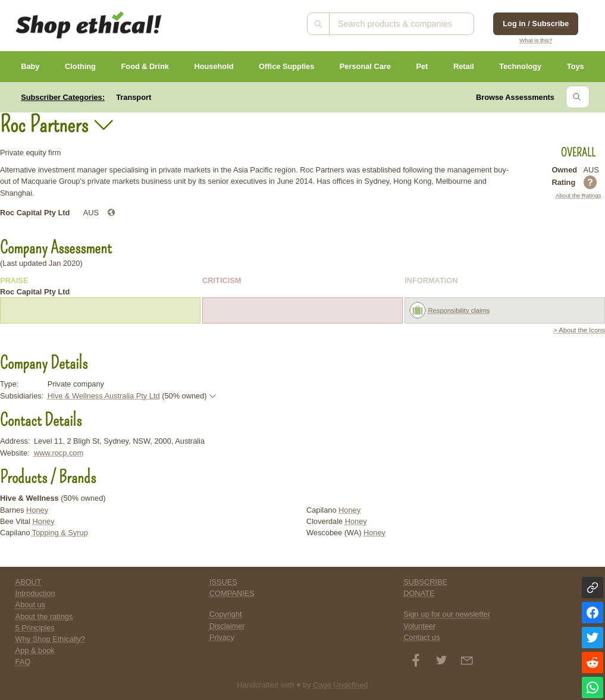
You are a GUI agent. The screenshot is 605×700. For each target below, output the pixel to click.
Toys (576, 66)
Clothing (80, 66)
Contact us (421, 637)
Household (214, 66)
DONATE (419, 593)
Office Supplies (286, 66)
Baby (30, 66)
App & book (35, 650)
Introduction (35, 593)
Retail (464, 66)
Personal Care (365, 66)
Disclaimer (227, 626)
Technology (520, 66)
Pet (422, 66)
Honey (37, 510)
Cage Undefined (341, 685)
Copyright (226, 614)
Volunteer (419, 626)
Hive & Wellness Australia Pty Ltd (104, 396)
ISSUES (223, 582)
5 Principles (35, 628)
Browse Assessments (515, 97)
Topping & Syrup (60, 533)
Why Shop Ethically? (50, 639)
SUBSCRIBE (425, 582)
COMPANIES (232, 593)
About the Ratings (578, 195)
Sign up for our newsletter (447, 614)
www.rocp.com (59, 453)
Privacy (222, 637)
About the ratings (44, 616)
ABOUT (29, 582)
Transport (134, 97)
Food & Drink (145, 66)
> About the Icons (579, 330)
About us (31, 605)
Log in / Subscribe (536, 23)
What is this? (536, 40)
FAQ (23, 662)
